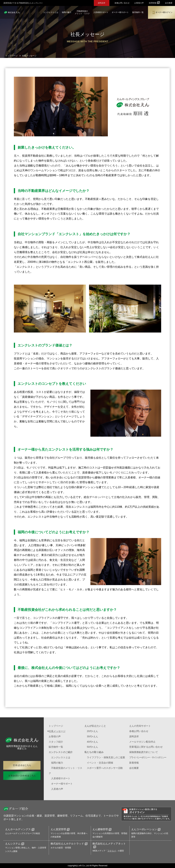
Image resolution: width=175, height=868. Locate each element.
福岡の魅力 (67, 12)
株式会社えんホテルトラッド (69, 844)
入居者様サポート (101, 12)
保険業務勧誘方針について (144, 752)
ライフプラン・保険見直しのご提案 (106, 757)
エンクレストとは (51, 12)
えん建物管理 (102, 829)
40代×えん (92, 742)
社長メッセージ (57, 731)
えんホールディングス (20, 829)
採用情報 (154, 3)
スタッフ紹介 (56, 742)
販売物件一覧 (138, 12)
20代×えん (92, 731)
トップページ (56, 726)
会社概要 (169, 3)
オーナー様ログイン (162, 12)
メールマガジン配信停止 (142, 742)
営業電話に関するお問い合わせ (146, 747)
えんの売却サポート (140, 726)
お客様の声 (139, 3)
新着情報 (134, 763)
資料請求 (102, 3)
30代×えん (92, 736)
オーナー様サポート (120, 12)
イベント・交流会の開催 (100, 763)
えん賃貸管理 (60, 829)
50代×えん (92, 747)
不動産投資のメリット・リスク (82, 12)
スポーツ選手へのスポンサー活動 (105, 768)
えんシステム (15, 844)
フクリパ (112, 851)
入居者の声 (57, 789)
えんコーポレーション (146, 829)
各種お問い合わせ (122, 3)
